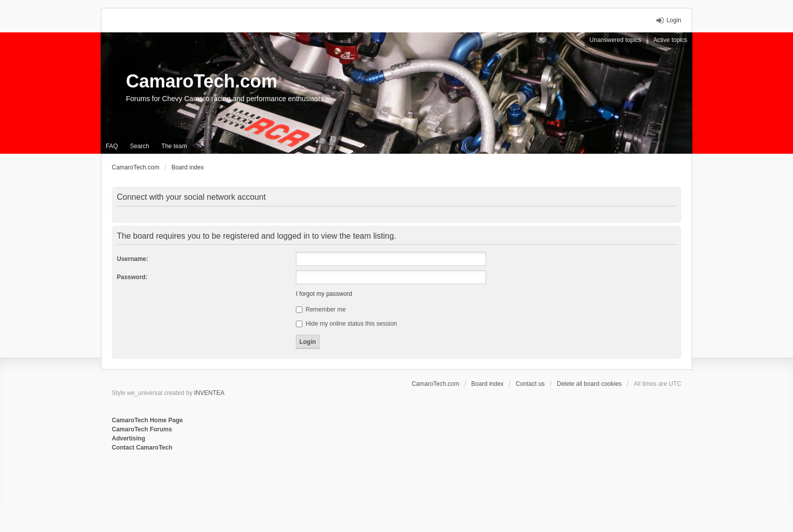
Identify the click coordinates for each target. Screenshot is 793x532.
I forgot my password (324, 294)
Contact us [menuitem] (530, 384)
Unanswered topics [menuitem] (615, 40)
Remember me (321, 309)
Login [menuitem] (674, 20)
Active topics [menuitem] (670, 40)
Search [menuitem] (140, 146)
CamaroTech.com (202, 81)
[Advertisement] (235, 485)
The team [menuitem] (174, 146)
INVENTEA (209, 393)
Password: (132, 277)
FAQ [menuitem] (112, 146)
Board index (488, 384)
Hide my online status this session (346, 324)
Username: (133, 259)
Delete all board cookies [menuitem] (589, 384)
